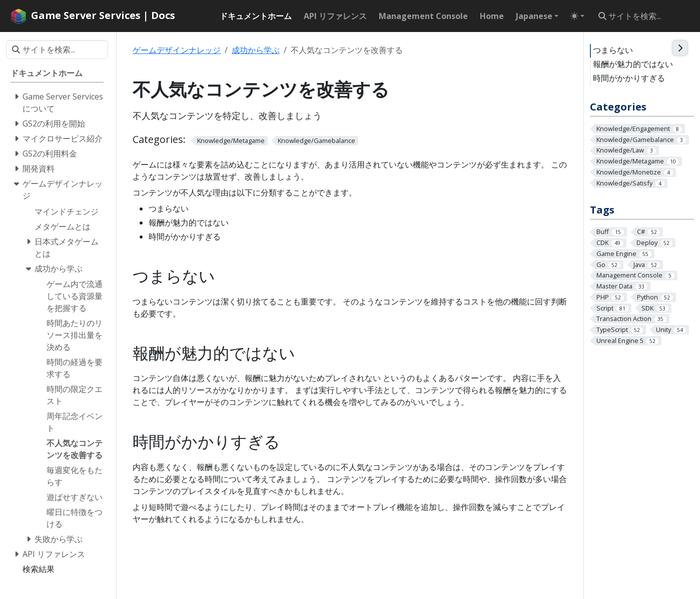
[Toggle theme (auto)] (577, 16)
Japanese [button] (534, 16)
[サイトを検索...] (643, 16)
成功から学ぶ (256, 50)
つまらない (613, 50)
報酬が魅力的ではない (633, 64)
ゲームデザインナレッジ (177, 50)
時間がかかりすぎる (629, 78)
